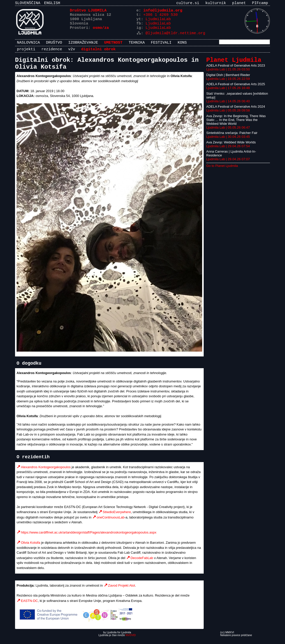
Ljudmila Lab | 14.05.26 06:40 (228, 106)
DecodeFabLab (142, 564)
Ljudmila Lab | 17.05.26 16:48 (228, 92)
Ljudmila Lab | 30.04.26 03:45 (228, 141)
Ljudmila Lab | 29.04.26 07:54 (228, 150)
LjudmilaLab (158, 22)
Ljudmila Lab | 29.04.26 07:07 (228, 163)
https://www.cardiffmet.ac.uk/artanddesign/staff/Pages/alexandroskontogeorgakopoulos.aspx (89, 538)
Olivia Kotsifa (31, 548)
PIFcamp (260, 4)
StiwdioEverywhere (117, 518)
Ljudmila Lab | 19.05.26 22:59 (228, 83)
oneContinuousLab (111, 523)
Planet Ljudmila (234, 64)
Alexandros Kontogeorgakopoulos (46, 473)
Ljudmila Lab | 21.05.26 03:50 (228, 74)
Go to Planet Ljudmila (222, 170)
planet (239, 4)
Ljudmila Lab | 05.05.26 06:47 (228, 132)
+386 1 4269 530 (160, 17)
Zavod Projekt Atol (122, 591)
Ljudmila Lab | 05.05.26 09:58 (228, 115)
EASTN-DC (29, 607)
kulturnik (216, 4)
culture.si (188, 4)
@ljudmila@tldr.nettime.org (175, 37)
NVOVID (131, 641)
